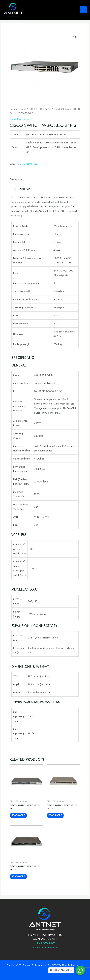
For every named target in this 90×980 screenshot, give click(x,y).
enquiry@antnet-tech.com (45, 947)
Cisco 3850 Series (62, 109)
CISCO (32, 109)
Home (13, 109)
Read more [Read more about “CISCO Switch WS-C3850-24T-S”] (55, 815)
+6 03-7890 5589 (45, 943)
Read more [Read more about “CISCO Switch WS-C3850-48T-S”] (18, 876)
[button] (75, 37)
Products (22, 109)
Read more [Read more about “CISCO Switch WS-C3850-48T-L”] (18, 815)
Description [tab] (16, 179)
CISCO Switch (44, 109)
